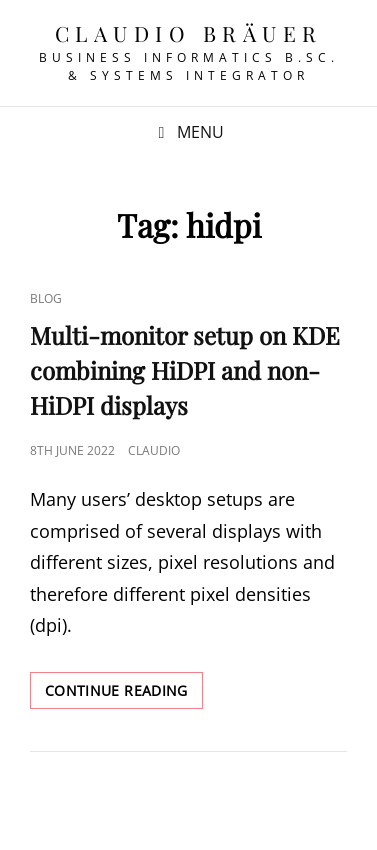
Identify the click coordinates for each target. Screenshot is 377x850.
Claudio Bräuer (189, 33)
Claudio (154, 450)
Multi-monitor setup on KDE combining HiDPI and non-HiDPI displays (185, 370)
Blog (46, 298)
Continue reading (124, 694)
